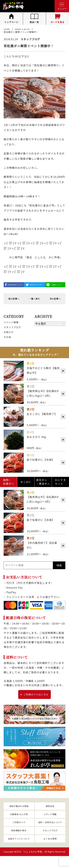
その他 (8, 341)
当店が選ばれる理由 (19, 814)
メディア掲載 (50, 823)
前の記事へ (14, 300)
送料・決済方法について (50, 832)
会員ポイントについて (19, 850)
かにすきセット (60, 487)
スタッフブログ (13, 330)
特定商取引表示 (19, 841)
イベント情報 (12, 324)
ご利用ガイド (19, 832)
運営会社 (50, 814)
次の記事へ (55, 300)
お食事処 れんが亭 (19, 823)
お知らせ (9, 335)
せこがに (26, 487)
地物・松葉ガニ (9, 487)
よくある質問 (50, 850)
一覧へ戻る (34, 300)
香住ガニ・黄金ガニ (43, 487)
